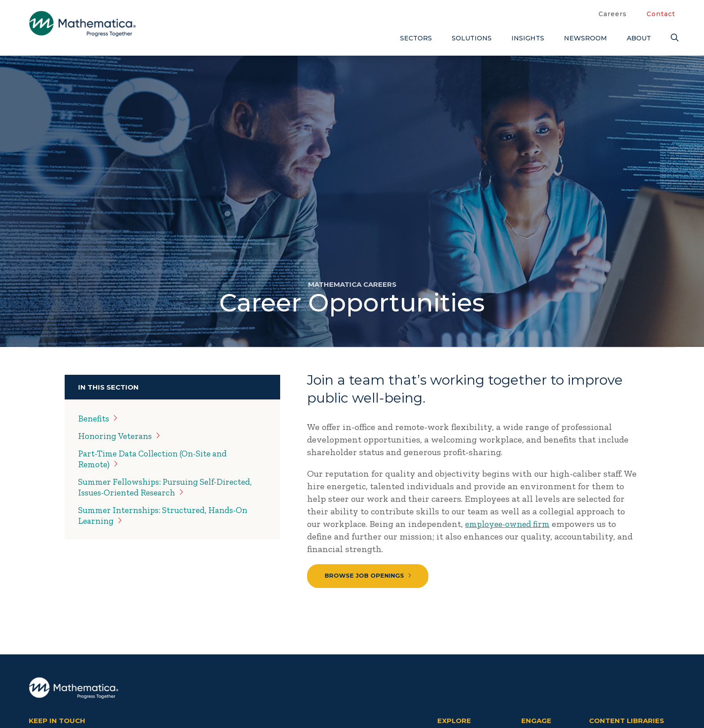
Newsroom (585, 38)
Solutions (472, 38)
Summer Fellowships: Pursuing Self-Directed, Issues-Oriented (171, 487)
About (639, 38)
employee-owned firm (510, 524)
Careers (613, 14)
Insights (528, 38)
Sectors (416, 38)
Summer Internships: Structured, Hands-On (168, 515)
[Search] (673, 38)
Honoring (122, 436)
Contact (661, 14)
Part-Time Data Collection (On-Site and (158, 459)
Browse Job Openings (368, 576)
